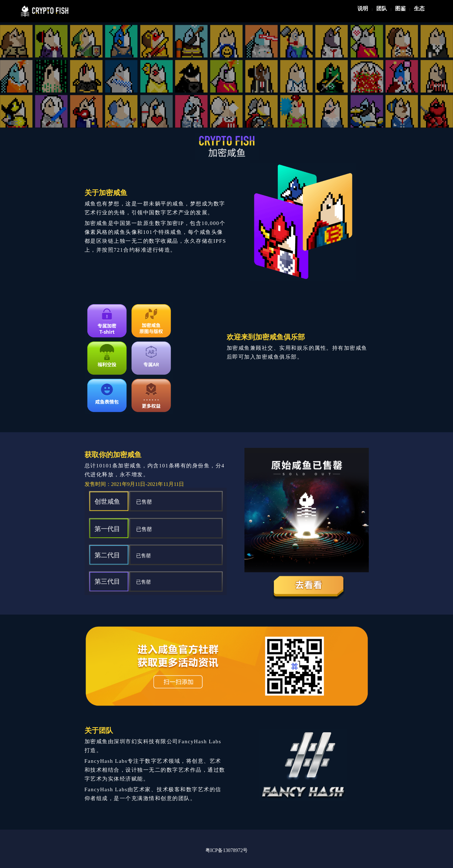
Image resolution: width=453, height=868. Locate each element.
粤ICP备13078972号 (227, 850)
